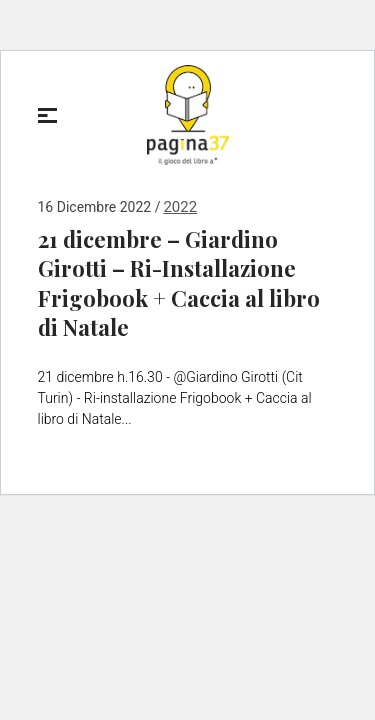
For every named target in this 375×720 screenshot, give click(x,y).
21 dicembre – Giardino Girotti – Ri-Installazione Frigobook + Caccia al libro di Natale (179, 283)
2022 (180, 207)
